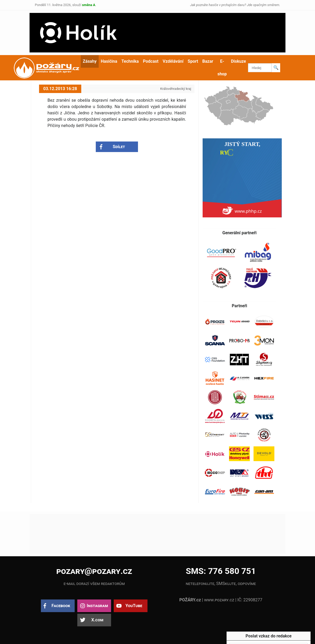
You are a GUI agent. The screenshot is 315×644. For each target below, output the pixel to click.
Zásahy (90, 61)
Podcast (151, 61)
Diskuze (238, 61)
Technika (130, 61)
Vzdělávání (173, 61)
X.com (97, 620)
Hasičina (109, 61)
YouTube (134, 606)
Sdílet (119, 147)
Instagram (97, 606)
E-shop (222, 68)
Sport (193, 61)
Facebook (61, 606)
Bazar (208, 61)
